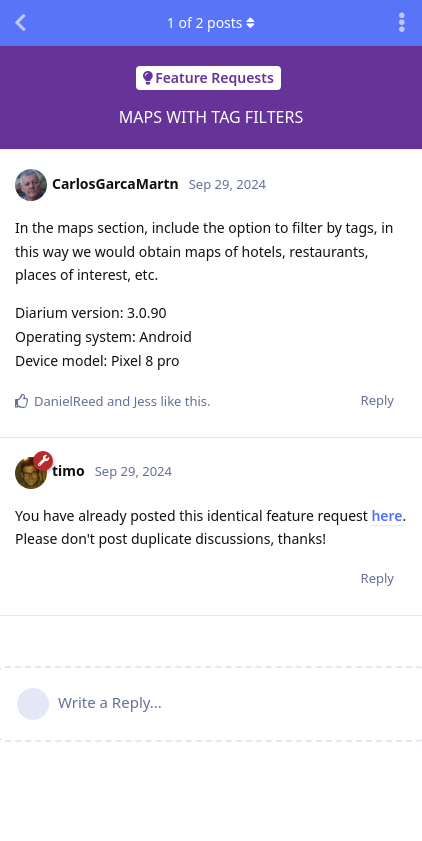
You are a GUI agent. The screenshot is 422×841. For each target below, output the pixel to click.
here (386, 515)
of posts (211, 22)
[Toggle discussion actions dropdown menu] (402, 23)
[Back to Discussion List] (20, 23)
